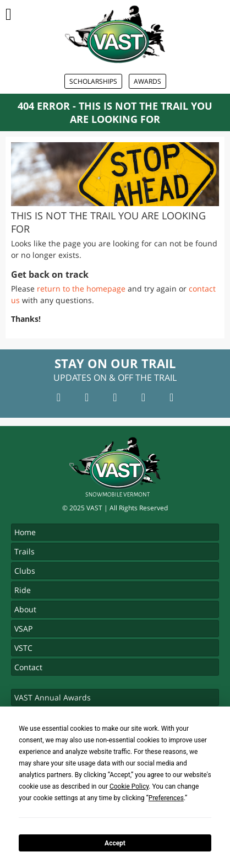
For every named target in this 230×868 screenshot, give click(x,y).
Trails (24, 551)
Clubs (25, 571)
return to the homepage (81, 289)
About (25, 609)
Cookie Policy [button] (129, 786)
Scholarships (93, 81)
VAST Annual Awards (53, 697)
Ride (23, 590)
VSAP (23, 629)
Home (25, 532)
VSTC (23, 648)
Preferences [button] (166, 798)
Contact (28, 667)
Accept (115, 843)
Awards (147, 81)
